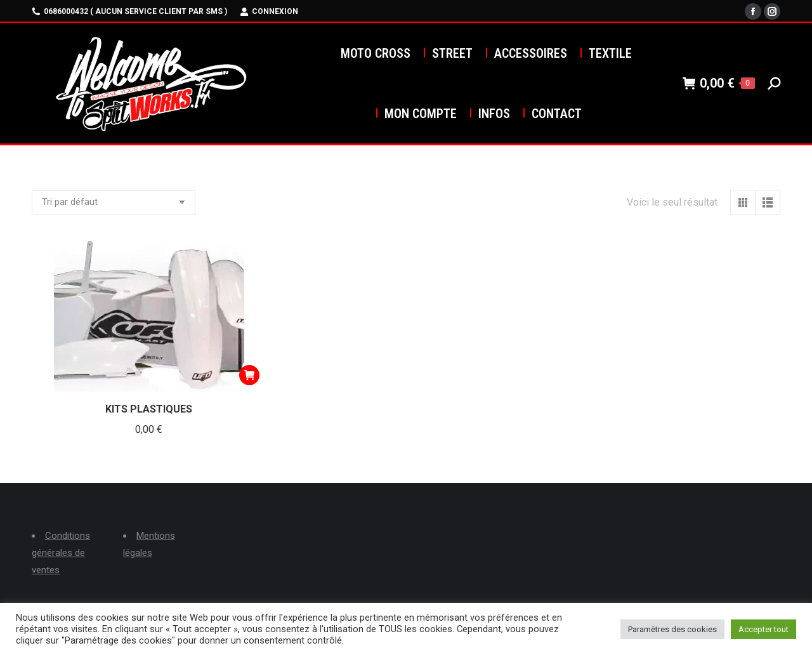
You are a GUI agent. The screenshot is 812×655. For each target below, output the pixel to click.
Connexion (269, 11)
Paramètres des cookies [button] (672, 629)
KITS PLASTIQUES (149, 409)
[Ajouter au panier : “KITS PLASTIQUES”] (249, 375)
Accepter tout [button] (763, 629)
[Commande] (114, 202)
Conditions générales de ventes (61, 553)
